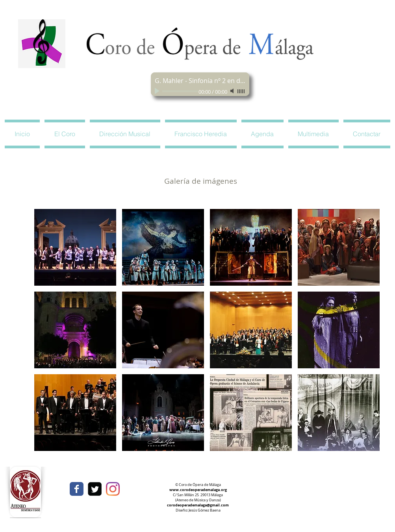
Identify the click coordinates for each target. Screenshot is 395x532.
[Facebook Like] (305, 486)
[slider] (241, 91)
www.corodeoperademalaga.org (198, 490)
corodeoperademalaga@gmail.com (198, 505)
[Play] (158, 91)
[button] (65, 134)
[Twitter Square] (95, 489)
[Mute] (233, 91)
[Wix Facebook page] (77, 489)
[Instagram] (113, 489)
